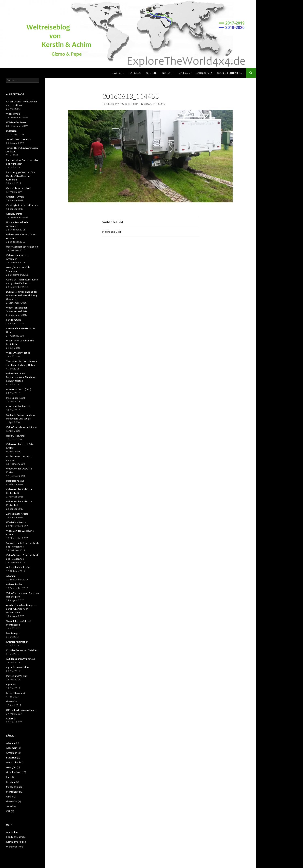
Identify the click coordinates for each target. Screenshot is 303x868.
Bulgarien (11, 131)
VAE (8, 811)
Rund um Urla (13, 320)
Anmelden (12, 832)
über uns (152, 73)
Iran (8, 777)
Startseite (118, 73)
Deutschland (13, 762)
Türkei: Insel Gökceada (18, 139)
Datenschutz (204, 73)
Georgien (11, 767)
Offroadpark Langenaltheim (21, 710)
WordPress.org (15, 847)
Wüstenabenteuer (16, 122)
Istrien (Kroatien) (15, 693)
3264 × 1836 (131, 104)
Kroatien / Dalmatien (17, 642)
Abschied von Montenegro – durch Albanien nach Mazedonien (21, 609)
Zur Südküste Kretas (17, 514)
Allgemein (12, 748)
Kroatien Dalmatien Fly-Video (22, 650)
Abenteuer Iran (14, 214)
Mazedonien (13, 787)
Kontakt (168, 73)
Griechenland (14, 772)
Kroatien (11, 782)
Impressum (184, 73)
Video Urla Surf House (18, 353)
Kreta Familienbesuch (18, 406)
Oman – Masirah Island (19, 188)
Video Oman (13, 114)
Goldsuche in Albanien (18, 567)
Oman (10, 797)
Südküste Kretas (15, 481)
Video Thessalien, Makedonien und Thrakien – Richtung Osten (21, 377)
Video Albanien (14, 584)
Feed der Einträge (16, 837)
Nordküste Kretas (16, 436)
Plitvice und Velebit (16, 676)
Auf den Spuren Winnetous (21, 659)
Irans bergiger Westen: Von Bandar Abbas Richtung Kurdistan (21, 176)
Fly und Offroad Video (18, 667)
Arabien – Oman (15, 197)
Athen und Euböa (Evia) (19, 389)
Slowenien (12, 701)
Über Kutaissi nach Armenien (22, 247)
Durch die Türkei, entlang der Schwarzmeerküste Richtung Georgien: (22, 295)
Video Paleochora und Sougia (22, 427)
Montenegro (13, 633)
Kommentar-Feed (16, 842)
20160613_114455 (154, 104)
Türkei (10, 806)
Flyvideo (11, 684)
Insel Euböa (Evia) (16, 398)
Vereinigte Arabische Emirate (22, 205)
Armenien (12, 753)
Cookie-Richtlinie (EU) (230, 73)
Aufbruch (11, 719)
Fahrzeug (135, 73)
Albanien (11, 576)
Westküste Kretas (16, 522)
